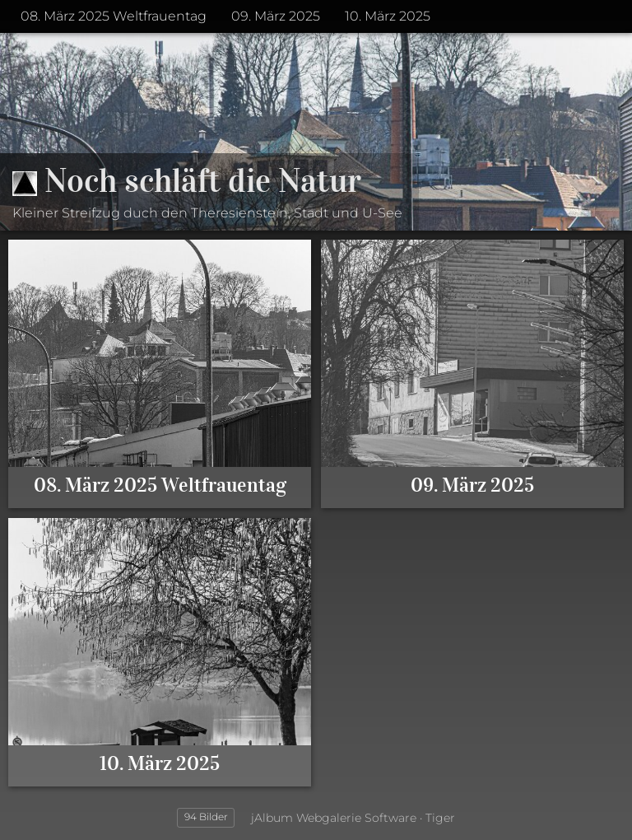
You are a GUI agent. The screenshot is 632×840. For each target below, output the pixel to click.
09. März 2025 (276, 16)
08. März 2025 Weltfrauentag (114, 16)
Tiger (440, 818)
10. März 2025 (388, 16)
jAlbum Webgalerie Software (334, 818)
